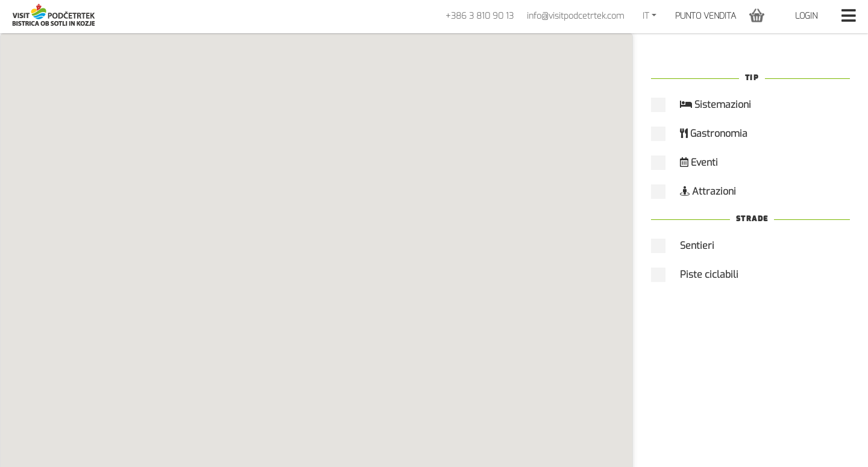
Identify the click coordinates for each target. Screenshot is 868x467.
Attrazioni (708, 191)
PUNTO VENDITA (706, 16)
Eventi (699, 162)
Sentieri (697, 246)
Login (806, 16)
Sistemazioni (715, 105)
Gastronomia (714, 133)
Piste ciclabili (709, 274)
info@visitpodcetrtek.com (575, 16)
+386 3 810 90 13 (480, 16)
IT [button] (646, 16)
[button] (757, 15)
